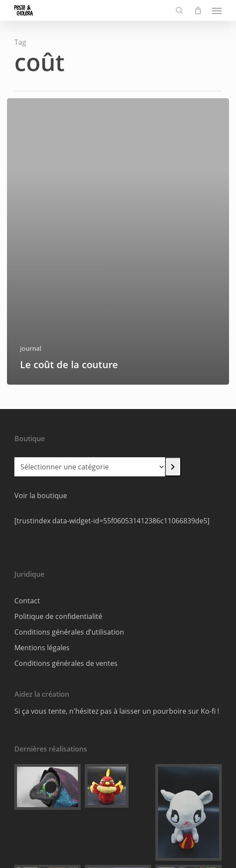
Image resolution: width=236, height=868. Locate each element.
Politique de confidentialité (58, 616)
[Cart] (198, 10)
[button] (217, 10)
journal (31, 348)
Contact (27, 601)
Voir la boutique (41, 496)
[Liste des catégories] (90, 467)
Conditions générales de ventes (66, 663)
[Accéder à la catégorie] (173, 467)
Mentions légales (42, 648)
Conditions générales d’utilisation (69, 632)
